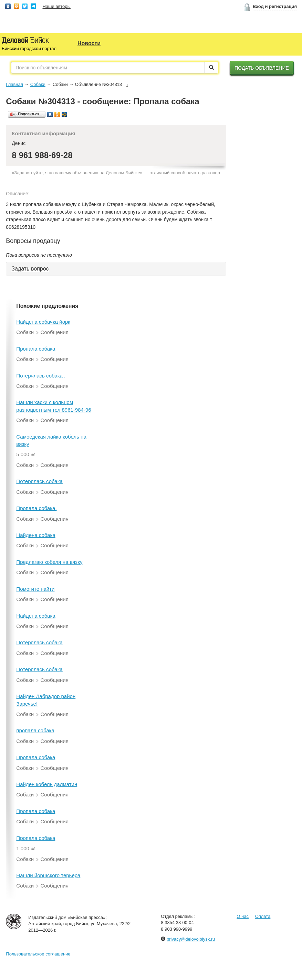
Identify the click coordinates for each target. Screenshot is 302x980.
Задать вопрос (30, 269)
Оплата (263, 916)
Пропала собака (36, 349)
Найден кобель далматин (47, 784)
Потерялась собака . (41, 376)
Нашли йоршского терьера (48, 875)
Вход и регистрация (275, 6)
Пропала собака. (36, 508)
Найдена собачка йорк (43, 322)
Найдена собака (36, 535)
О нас (243, 916)
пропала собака (35, 730)
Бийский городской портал (29, 48)
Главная (14, 84)
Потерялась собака (39, 481)
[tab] (116, 269)
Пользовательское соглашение (38, 954)
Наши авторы (57, 6)
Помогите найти (35, 589)
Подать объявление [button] (262, 68)
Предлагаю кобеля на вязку (49, 562)
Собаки (38, 84)
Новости (89, 43)
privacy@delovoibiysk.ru (191, 939)
